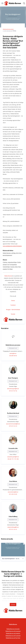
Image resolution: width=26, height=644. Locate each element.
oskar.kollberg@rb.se (13, 527)
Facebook (13, 305)
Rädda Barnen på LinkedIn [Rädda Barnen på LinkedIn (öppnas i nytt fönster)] (13, 633)
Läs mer (13, 605)
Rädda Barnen (8, 276)
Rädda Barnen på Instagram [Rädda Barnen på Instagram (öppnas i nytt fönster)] (13, 631)
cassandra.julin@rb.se (13, 457)
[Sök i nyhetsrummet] (24, 3)
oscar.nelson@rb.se (13, 492)
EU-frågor (10, 269)
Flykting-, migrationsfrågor (10, 262)
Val (8, 265)
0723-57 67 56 (13, 391)
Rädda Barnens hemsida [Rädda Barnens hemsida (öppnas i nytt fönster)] (13, 629)
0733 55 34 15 (13, 529)
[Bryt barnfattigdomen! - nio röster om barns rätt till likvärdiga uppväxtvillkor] (13, 550)
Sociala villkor (14, 267)
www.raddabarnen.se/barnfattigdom (12, 246)
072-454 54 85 (13, 494)
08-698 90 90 (13, 356)
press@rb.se (13, 353)
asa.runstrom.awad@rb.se (13, 424)
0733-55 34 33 (13, 426)
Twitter (13, 301)
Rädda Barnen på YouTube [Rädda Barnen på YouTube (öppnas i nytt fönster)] (13, 638)
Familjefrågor (6, 267)
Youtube (13, 314)
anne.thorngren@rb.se (13, 389)
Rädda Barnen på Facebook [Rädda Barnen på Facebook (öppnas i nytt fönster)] (13, 636)
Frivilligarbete (13, 265)
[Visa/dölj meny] (2, 3)
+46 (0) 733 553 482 (13, 459)
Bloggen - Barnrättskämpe (13, 310)
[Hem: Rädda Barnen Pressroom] (13, 3)
